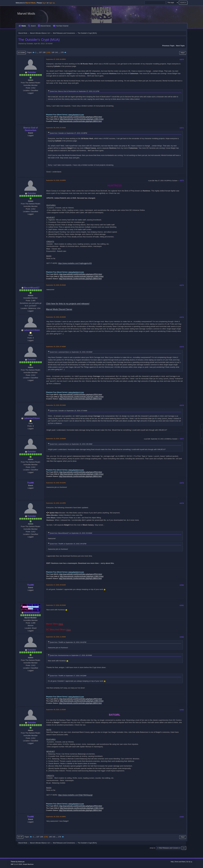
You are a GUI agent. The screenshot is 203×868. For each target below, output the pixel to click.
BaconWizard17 (32, 288)
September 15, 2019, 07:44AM (56, 347)
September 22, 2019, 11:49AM (56, 637)
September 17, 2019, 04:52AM (56, 585)
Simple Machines (28, 864)
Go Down (21, 53)
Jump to (152, 848)
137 (40, 52)
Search (32, 26)
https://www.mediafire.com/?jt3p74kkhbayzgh (75, 795)
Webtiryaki (21, 862)
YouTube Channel (61, 26)
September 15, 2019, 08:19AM (56, 405)
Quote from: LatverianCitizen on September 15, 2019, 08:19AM (71, 444)
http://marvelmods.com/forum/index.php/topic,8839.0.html (80, 121)
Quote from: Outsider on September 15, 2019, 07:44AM (68, 411)
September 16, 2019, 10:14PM (56, 503)
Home (22, 26)
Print (183, 53)
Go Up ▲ (189, 862)
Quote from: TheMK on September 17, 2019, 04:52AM (68, 676)
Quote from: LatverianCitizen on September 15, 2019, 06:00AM (71, 352)
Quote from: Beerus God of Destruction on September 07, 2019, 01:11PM (75, 91)
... (38, 52)
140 (53, 52)
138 (44, 52)
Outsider (32, 72)
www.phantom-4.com (76, 115)
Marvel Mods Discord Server (59, 309)
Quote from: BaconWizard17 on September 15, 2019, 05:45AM (71, 533)
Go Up (20, 837)
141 (57, 52)
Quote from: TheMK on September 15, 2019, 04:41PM (68, 544)
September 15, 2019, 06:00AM (56, 317)
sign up (52, 3)
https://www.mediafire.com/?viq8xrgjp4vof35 (75, 263)
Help (172, 862)
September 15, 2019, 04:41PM (56, 483)
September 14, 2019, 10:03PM (56, 180)
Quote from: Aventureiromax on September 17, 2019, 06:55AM (71, 655)
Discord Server (44, 26)
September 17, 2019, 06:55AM (56, 605)
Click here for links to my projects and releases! (68, 304)
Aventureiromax (32, 613)
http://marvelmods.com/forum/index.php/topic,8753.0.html (81, 117)
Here (61, 624)
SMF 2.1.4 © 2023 (16, 864)
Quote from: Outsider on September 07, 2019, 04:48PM (68, 133)
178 (62, 52)
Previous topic (168, 46)
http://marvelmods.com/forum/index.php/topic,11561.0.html (82, 119)
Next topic (180, 46)
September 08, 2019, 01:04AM (56, 128)
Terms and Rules (180, 862)
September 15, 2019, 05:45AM (56, 285)
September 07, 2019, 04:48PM (56, 59)
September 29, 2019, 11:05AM (56, 710)
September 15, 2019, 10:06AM (56, 439)
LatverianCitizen (32, 330)
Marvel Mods (26, 14)
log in (44, 3)
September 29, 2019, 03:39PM (56, 817)
